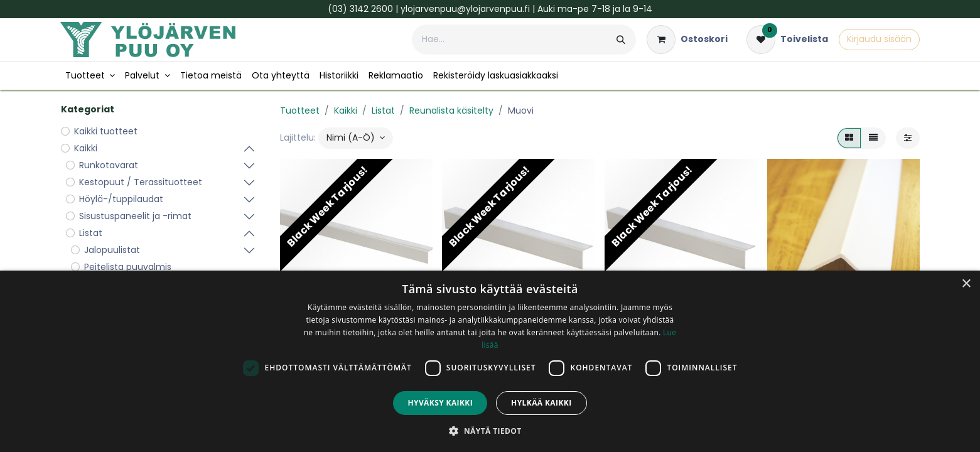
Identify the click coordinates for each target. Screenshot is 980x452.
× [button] (966, 284)
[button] (356, 138)
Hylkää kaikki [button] (541, 403)
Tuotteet (300, 110)
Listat (383, 110)
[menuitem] (90, 76)
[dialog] (490, 361)
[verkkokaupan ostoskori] (687, 40)
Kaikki (346, 110)
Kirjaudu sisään (879, 39)
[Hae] (621, 40)
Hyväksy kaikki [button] (440, 403)
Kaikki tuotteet (106, 131)
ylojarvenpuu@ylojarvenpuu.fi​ (465, 9)
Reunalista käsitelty (451, 110)
